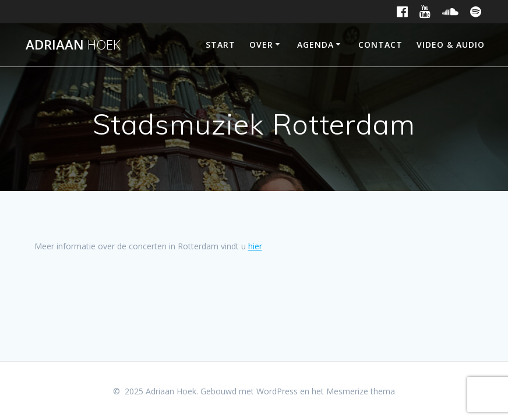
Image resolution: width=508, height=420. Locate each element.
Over (261, 45)
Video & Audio (451, 45)
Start (221, 45)
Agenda (315, 45)
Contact (380, 45)
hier (255, 246)
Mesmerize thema (361, 391)
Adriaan (73, 45)
